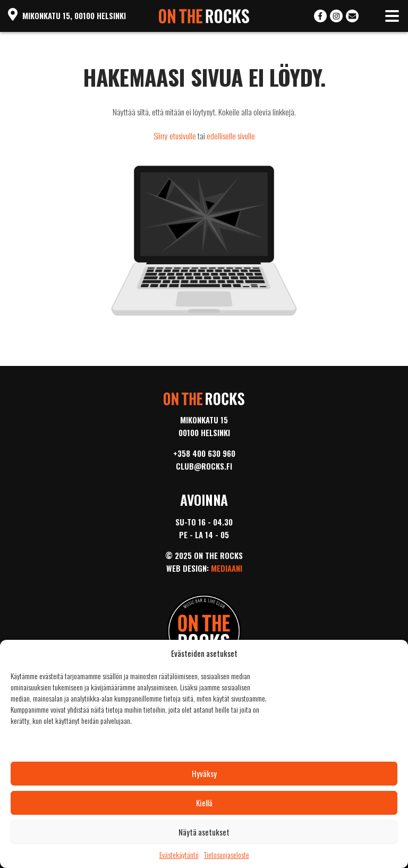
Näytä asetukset (204, 832)
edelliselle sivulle (231, 136)
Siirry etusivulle (175, 136)
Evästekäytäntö (179, 855)
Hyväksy (204, 773)
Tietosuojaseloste (227, 855)
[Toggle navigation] (392, 16)
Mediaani (227, 568)
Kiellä (204, 803)
